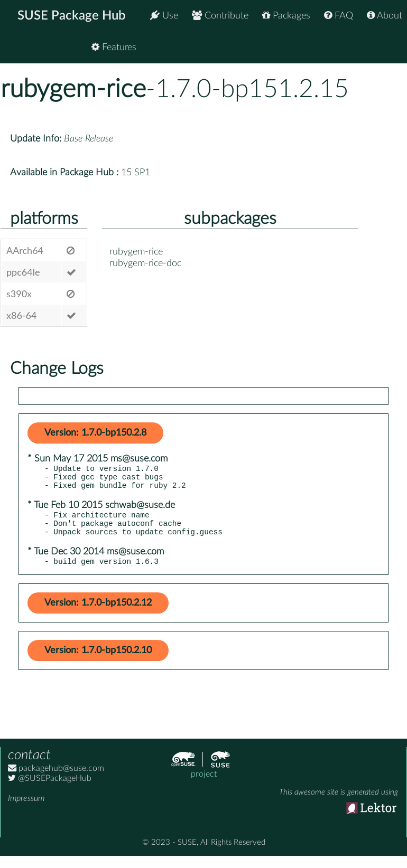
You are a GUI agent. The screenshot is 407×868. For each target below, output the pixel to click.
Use (164, 16)
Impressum (26, 809)
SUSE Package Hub (72, 16)
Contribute (220, 16)
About (385, 16)
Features (380, 47)
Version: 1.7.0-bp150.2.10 (98, 662)
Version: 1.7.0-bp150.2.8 (95, 433)
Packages (286, 16)
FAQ (339, 16)
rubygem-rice (73, 89)
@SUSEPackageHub (50, 789)
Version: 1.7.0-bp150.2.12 (98, 614)
